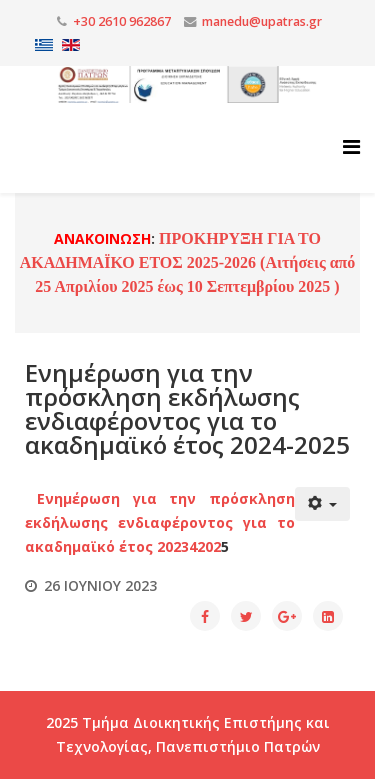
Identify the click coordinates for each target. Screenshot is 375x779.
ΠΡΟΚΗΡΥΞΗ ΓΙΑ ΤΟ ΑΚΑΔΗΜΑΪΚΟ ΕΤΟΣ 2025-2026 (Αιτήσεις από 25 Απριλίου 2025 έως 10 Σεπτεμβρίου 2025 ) (188, 262)
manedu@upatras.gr (262, 21)
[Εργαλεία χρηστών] (323, 504)
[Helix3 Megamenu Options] (351, 146)
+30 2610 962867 (122, 21)
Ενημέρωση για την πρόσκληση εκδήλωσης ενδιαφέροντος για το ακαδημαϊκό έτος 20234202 (160, 522)
